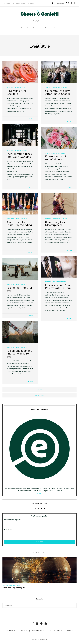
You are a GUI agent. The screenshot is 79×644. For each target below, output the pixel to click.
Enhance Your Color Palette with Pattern (58, 287)
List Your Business (19, 3)
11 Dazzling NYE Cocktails (17, 92)
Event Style (10, 88)
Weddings (64, 88)
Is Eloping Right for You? (19, 289)
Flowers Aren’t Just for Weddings (57, 158)
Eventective (26, 28)
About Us (7, 3)
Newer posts (39, 395)
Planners (37, 28)
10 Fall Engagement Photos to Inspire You (19, 354)
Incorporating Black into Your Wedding (19, 155)
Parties (24, 88)
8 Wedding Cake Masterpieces (56, 224)
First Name (8, 530)
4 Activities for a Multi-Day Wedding (19, 224)
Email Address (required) (12, 520)
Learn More (40, 493)
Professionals (51, 28)
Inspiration (18, 88)
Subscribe (31, 3)
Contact (70, 631)
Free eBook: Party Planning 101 (14, 588)
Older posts (39, 389)
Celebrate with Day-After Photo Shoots (58, 92)
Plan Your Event (38, 631)
